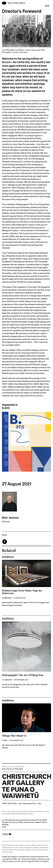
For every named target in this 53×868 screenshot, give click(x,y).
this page (28, 861)
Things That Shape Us (14, 736)
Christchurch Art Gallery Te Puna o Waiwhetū (19, 798)
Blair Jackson (10, 517)
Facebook (5, 542)
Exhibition (8, 557)
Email (4, 827)
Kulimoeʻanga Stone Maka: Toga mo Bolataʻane (22, 592)
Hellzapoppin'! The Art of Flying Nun (23, 675)
